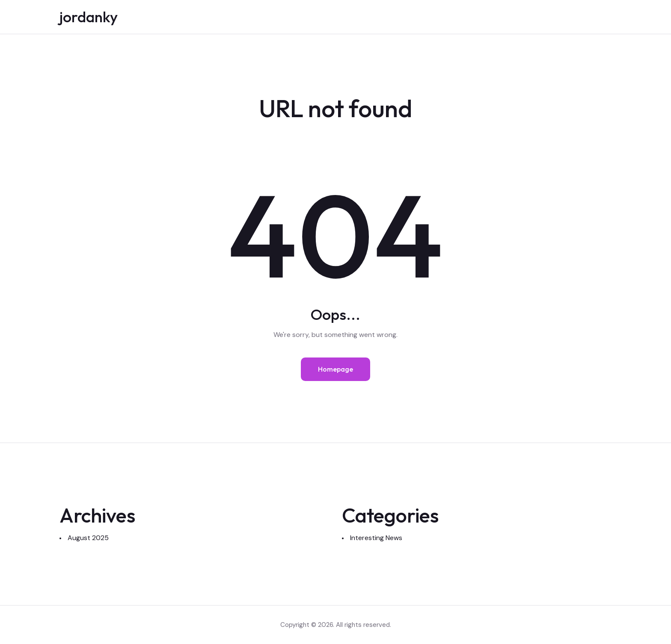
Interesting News (376, 538)
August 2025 (88, 538)
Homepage (335, 369)
